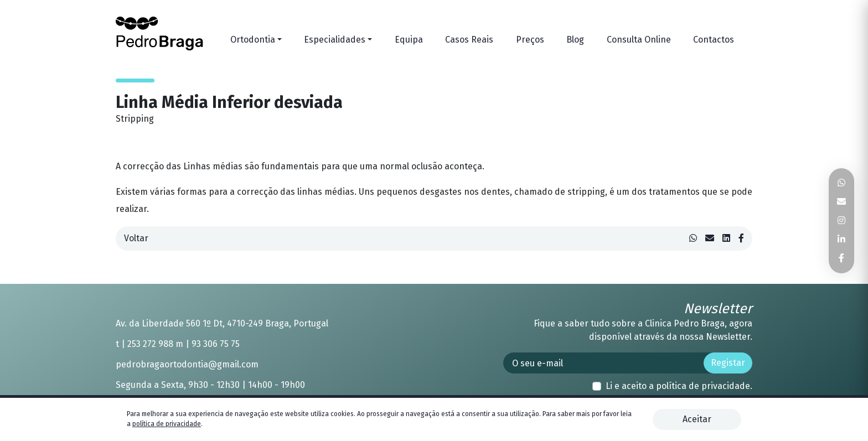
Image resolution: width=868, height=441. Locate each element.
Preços (530, 40)
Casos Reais (469, 40)
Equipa (409, 40)
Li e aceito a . (679, 386)
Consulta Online (639, 40)
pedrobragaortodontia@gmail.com (187, 364)
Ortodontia (253, 40)
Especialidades (335, 40)
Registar (728, 363)
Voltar (136, 238)
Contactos (714, 40)
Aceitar (697, 419)
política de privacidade (703, 386)
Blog (575, 40)
